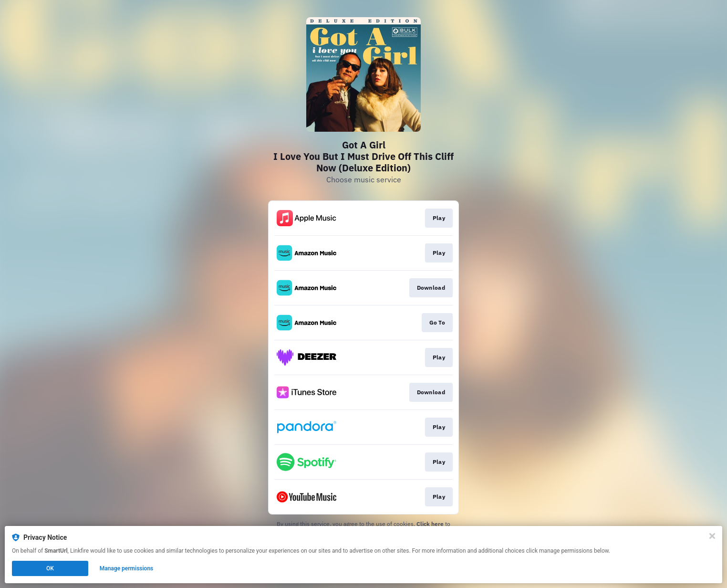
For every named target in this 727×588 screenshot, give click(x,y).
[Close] (712, 536)
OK (50, 568)
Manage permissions (127, 568)
